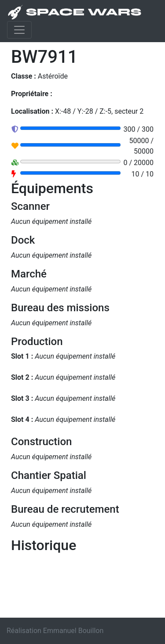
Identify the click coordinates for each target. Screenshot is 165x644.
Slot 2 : (22, 377)
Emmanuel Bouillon (73, 631)
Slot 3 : (22, 398)
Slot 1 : (22, 356)
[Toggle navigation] (19, 30)
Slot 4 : (22, 419)
